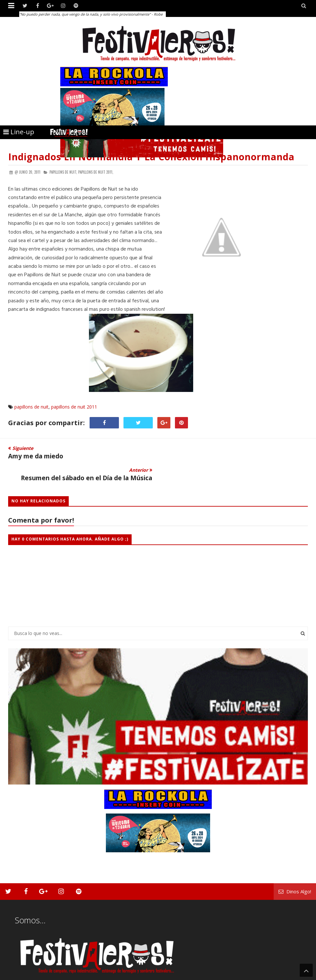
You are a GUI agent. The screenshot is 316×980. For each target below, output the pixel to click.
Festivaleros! (20, 974)
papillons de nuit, (63, 172)
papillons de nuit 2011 (74, 407)
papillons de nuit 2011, (96, 172)
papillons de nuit (31, 407)
